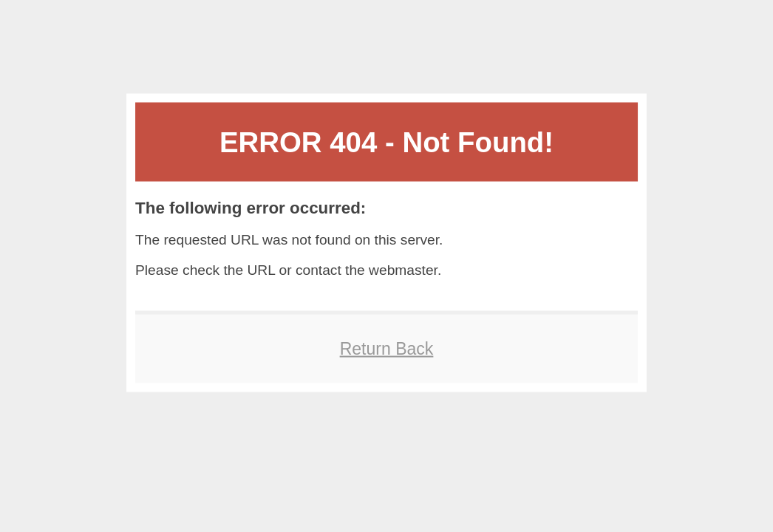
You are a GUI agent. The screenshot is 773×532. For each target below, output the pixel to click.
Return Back (387, 348)
